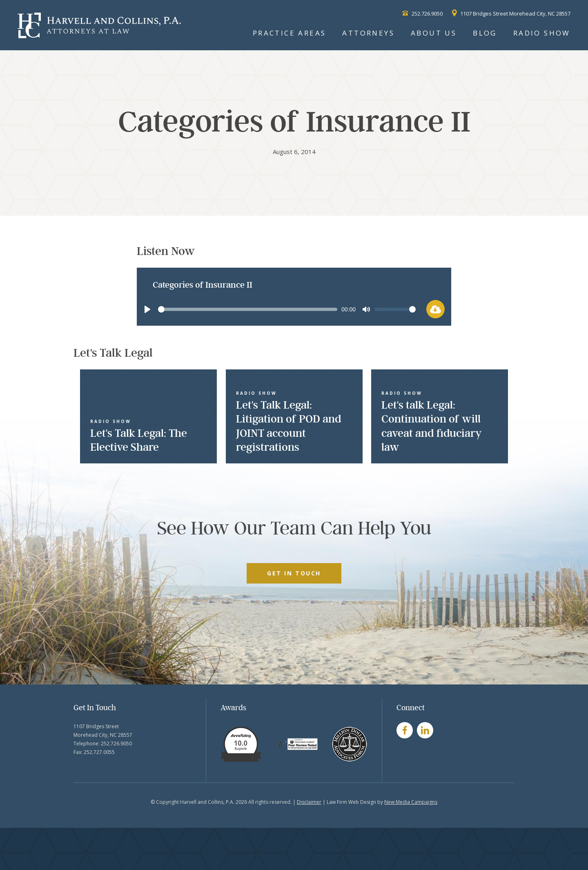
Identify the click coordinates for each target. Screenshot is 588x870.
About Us (434, 33)
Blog (485, 33)
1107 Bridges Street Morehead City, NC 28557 (511, 13)
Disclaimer (309, 802)
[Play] (147, 309)
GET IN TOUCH (294, 573)
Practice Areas (290, 33)
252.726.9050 (422, 13)
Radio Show (542, 33)
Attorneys (368, 33)
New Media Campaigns (411, 802)
